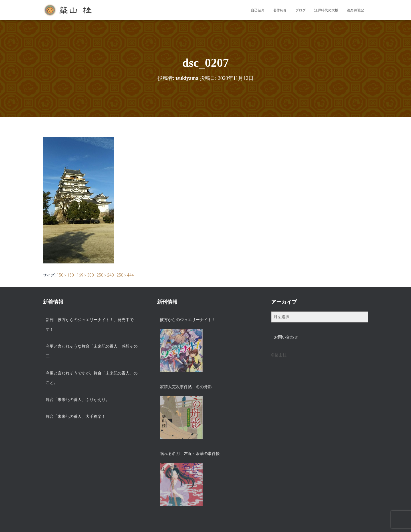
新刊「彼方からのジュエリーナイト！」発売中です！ (90, 325)
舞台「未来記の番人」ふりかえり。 (78, 400)
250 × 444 (125, 275)
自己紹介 (258, 10)
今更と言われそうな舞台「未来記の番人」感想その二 (92, 351)
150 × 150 (65, 275)
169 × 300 (85, 275)
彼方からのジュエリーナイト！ (188, 320)
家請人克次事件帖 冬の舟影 (186, 387)
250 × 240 (105, 275)
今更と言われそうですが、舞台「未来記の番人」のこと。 (92, 378)
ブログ (301, 10)
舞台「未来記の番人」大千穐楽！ (76, 416)
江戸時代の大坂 (326, 10)
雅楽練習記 (355, 10)
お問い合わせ (286, 337)
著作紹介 (280, 10)
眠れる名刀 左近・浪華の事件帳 (190, 454)
